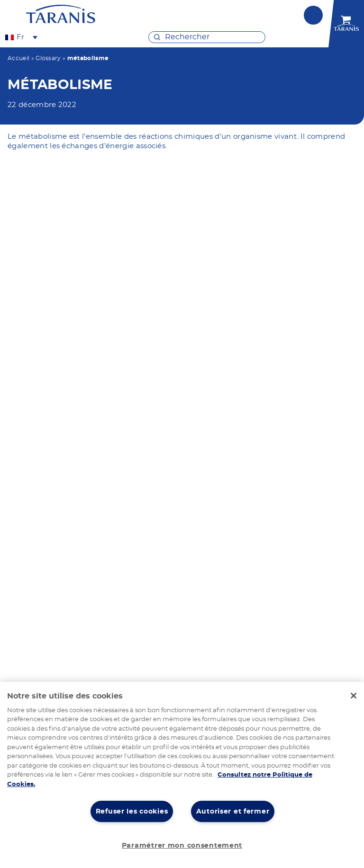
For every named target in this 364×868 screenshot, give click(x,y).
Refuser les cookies (132, 811)
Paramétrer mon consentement (182, 846)
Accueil (18, 58)
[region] (182, 775)
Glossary (48, 58)
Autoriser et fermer (233, 811)
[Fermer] (354, 696)
